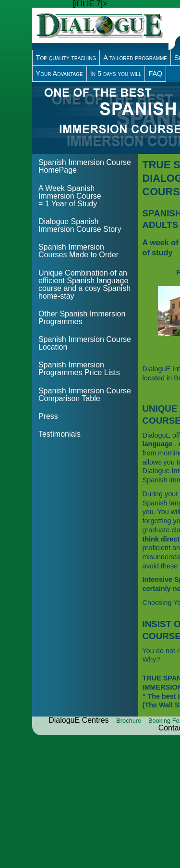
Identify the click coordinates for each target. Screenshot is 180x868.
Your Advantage (60, 74)
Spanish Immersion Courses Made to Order (78, 251)
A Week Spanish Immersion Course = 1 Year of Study (70, 196)
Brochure (129, 721)
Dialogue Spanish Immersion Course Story (80, 225)
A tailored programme (135, 58)
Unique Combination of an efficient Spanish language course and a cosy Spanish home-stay (84, 284)
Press (48, 416)
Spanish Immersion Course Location (85, 343)
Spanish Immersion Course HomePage (85, 166)
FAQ (155, 74)
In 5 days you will (116, 74)
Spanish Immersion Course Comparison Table (85, 395)
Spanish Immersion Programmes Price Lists (79, 369)
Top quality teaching (66, 58)
